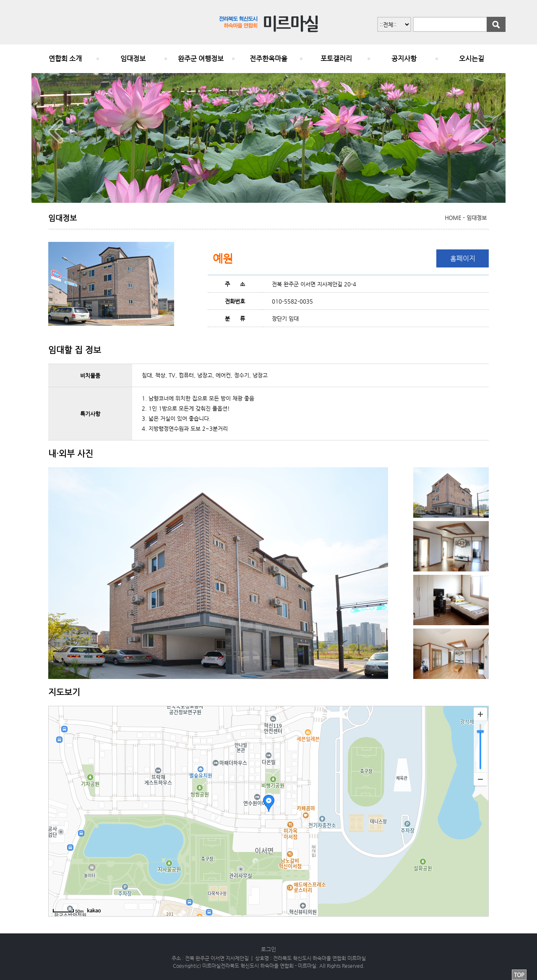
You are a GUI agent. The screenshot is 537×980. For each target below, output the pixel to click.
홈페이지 (463, 258)
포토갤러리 (336, 59)
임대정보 (133, 59)
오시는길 (472, 59)
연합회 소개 (65, 59)
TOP (519, 975)
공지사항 (404, 59)
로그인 (268, 949)
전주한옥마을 (268, 59)
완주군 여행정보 (201, 59)
